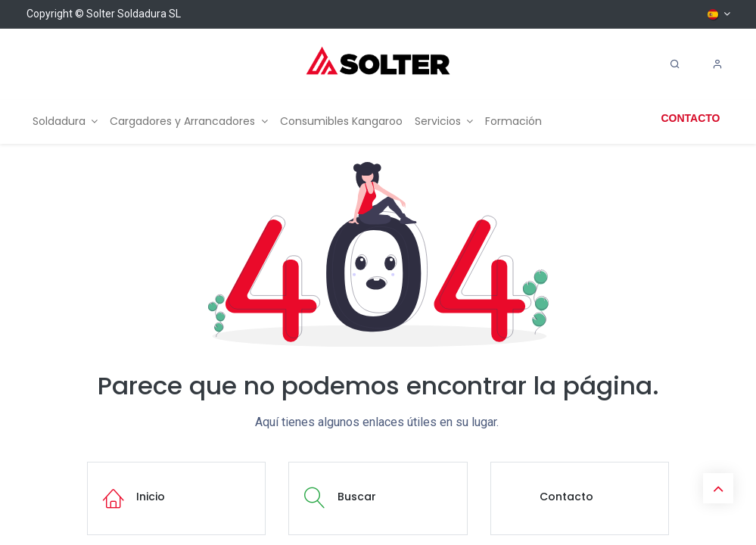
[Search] (675, 64)
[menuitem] (65, 121)
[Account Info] (717, 64)
